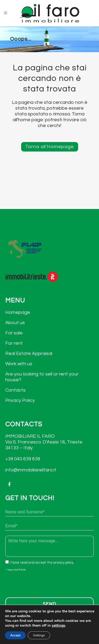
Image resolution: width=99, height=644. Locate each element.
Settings (39, 635)
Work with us (19, 364)
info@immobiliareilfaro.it (31, 470)
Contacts (15, 390)
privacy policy (63, 563)
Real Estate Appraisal (29, 353)
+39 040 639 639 (23, 459)
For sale (14, 333)
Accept (15, 635)
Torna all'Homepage (50, 147)
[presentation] (45, 583)
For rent (14, 343)
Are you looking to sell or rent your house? (42, 377)
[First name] (49, 512)
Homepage (18, 312)
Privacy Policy (20, 400)
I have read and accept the (42, 563)
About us (15, 323)
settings (58, 626)
